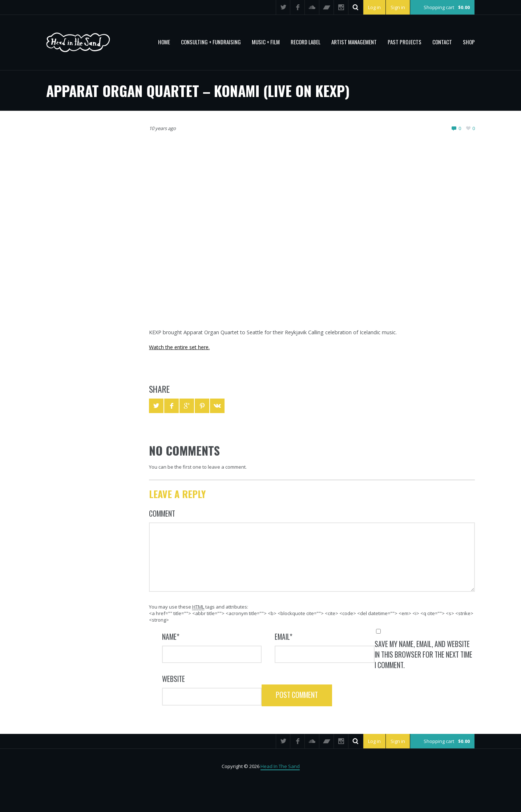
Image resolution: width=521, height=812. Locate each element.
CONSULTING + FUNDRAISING (211, 42)
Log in (374, 7)
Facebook (297, 7)
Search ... (355, 7)
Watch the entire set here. (179, 347)
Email (284, 637)
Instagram (340, 7)
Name (171, 637)
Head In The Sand (280, 766)
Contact (442, 42)
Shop (469, 42)
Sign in (397, 7)
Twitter (282, 7)
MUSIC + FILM (266, 42)
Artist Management (354, 42)
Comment (162, 514)
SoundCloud (311, 7)
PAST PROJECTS (405, 42)
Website (173, 679)
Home (164, 42)
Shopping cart (447, 7)
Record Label (306, 42)
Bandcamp (326, 7)
